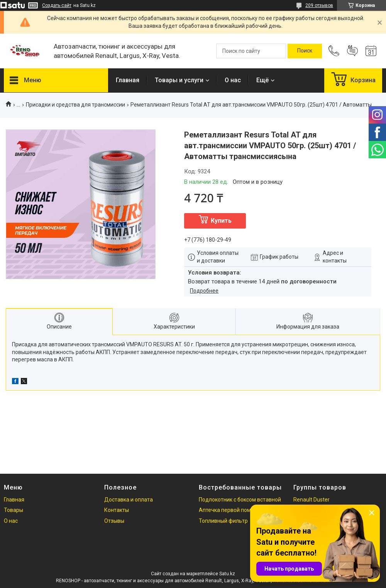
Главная (128, 80)
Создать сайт (57, 5)
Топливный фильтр (223, 521)
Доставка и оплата (129, 500)
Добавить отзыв (352, 51)
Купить (221, 221)
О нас (233, 80)
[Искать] (305, 51)
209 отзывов (319, 5)
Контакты (117, 510)
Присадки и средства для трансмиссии (75, 105)
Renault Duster (312, 500)
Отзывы (114, 521)
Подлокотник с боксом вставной (240, 500)
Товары (14, 510)
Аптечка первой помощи (230, 510)
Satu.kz (227, 574)
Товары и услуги (179, 80)
